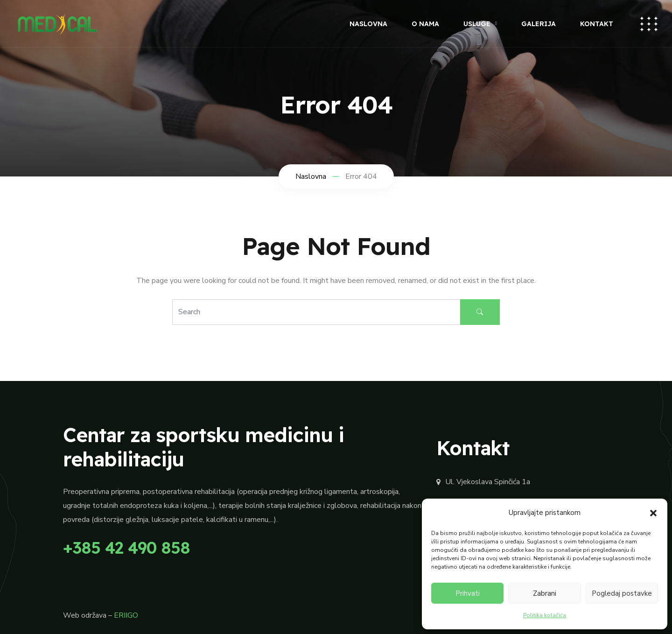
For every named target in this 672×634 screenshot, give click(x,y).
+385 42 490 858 (126, 548)
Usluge (477, 24)
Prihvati (468, 593)
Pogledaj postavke (622, 593)
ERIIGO (126, 615)
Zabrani (545, 593)
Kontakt (597, 24)
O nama (425, 24)
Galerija (539, 24)
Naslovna (368, 24)
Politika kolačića (545, 615)
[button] (653, 513)
